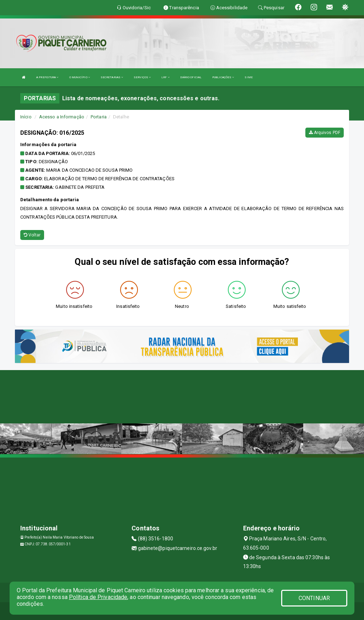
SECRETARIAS (112, 77)
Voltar (32, 235)
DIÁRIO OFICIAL (191, 77)
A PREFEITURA (47, 77)
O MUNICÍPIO (80, 77)
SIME (248, 77)
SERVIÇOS (142, 77)
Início (26, 117)
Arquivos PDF (325, 133)
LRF (165, 77)
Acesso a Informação (62, 117)
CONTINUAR (314, 598)
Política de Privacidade (98, 597)
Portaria (99, 117)
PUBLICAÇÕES (223, 77)
